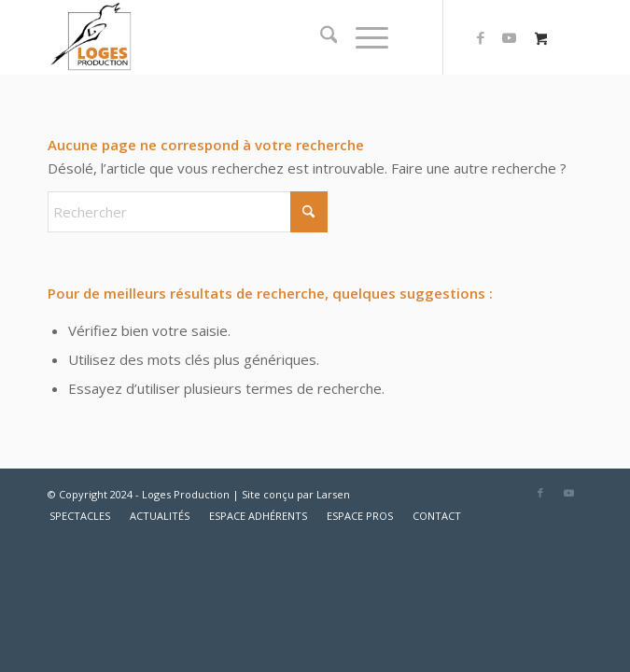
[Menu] (363, 37)
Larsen (333, 494)
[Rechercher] (320, 37)
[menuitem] (320, 37)
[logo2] (262, 37)
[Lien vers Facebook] (481, 38)
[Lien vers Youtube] (509, 38)
